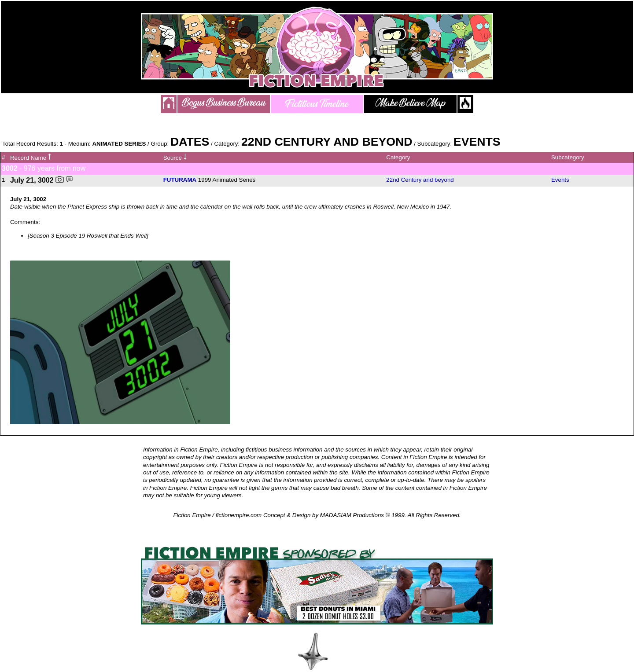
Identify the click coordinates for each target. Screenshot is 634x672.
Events (560, 180)
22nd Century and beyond (420, 180)
